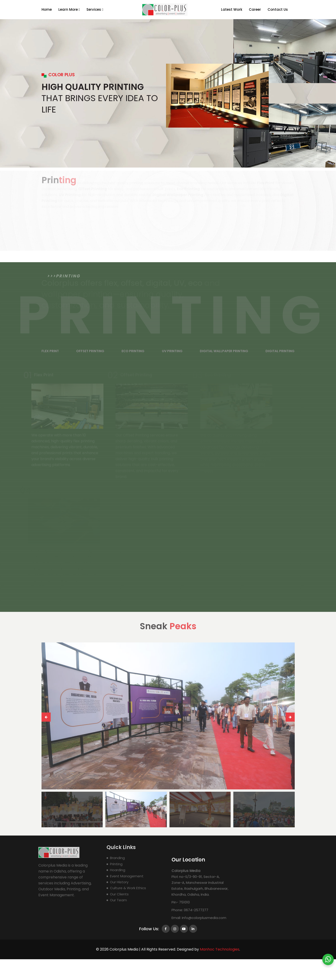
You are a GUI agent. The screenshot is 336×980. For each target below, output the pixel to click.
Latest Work (232, 9)
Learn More (69, 9)
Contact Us (278, 9)
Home (47, 9)
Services (95, 9)
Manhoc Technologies (220, 949)
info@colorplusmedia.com (204, 974)
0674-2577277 (196, 967)
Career (255, 9)
